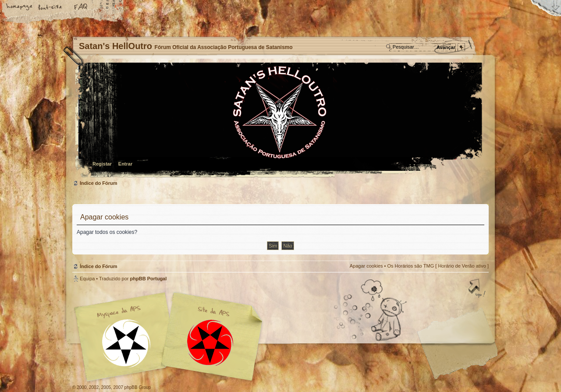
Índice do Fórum (279, 121)
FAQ (81, 7)
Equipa (87, 279)
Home (20, 7)
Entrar (125, 164)
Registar (102, 164)
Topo (478, 289)
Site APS (210, 343)
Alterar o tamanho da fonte (50, 7)
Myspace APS (171, 337)
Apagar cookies (366, 266)
